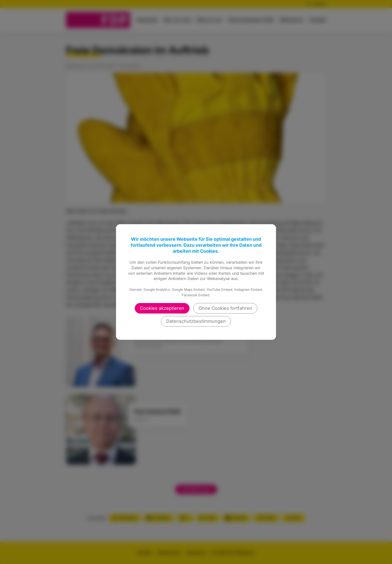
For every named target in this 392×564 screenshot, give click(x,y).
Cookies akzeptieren (162, 308)
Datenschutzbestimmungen (196, 321)
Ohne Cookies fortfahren (225, 308)
